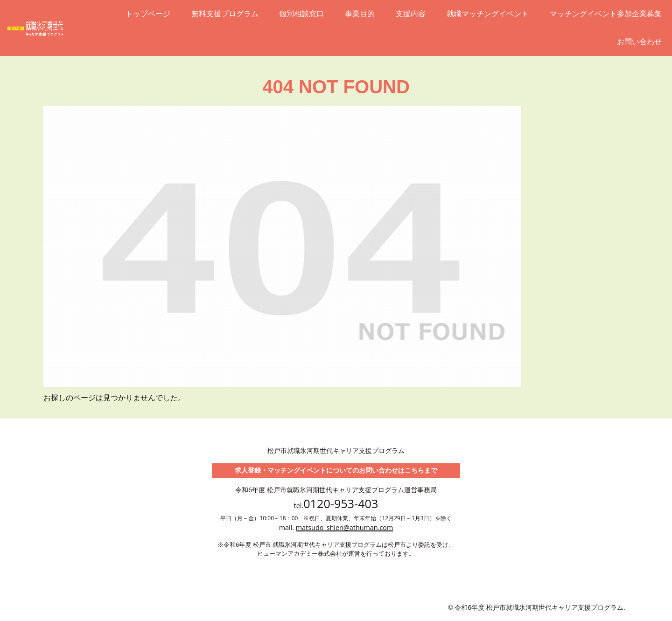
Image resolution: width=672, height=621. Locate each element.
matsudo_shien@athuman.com (345, 527)
